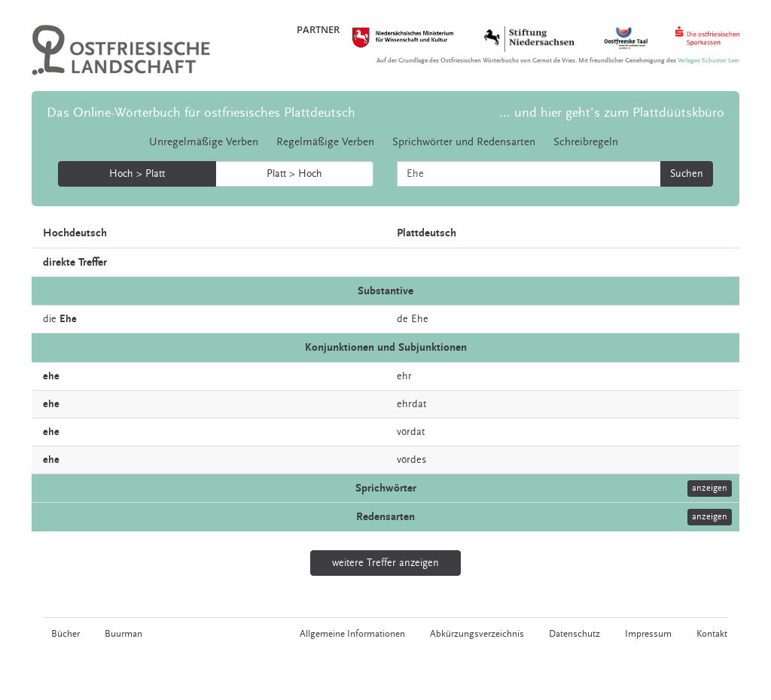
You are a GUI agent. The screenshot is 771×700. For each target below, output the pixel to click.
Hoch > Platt (137, 174)
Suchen (687, 174)
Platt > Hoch (294, 174)
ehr (404, 376)
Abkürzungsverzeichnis (478, 634)
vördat (411, 432)
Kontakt (713, 634)
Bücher (65, 634)
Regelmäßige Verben (325, 142)
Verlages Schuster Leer (709, 61)
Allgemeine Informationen (353, 634)
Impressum (649, 634)
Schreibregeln (586, 142)
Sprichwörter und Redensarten (464, 142)
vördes (411, 460)
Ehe (420, 319)
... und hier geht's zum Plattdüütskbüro (612, 113)
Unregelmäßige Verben (204, 142)
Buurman (123, 634)
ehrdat (411, 404)
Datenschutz (575, 634)
